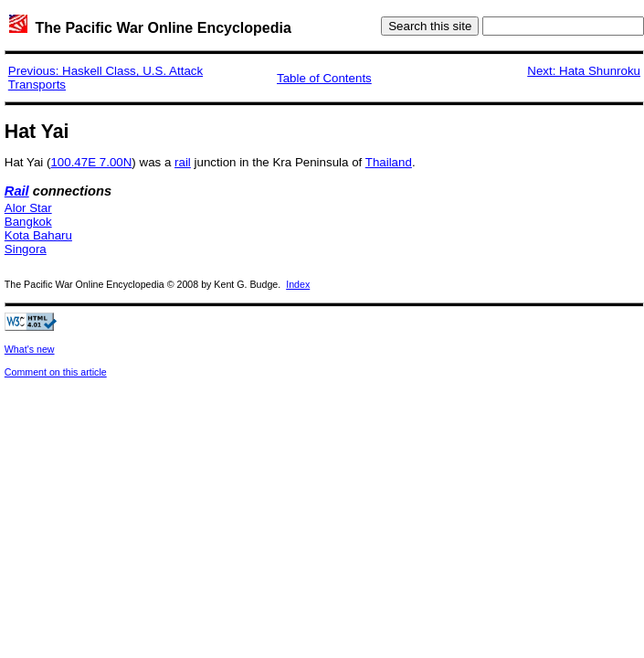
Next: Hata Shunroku (584, 71)
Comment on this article (56, 372)
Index (298, 284)
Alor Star (28, 208)
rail (183, 162)
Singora (26, 249)
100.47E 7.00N (91, 162)
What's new (30, 349)
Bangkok (28, 222)
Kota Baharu (38, 235)
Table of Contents (324, 78)
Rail (17, 191)
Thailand (389, 162)
